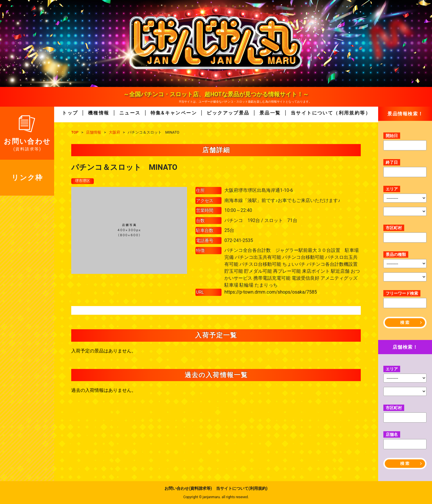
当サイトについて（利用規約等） (331, 113)
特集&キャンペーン (174, 113)
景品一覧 (270, 113)
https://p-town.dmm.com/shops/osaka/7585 (271, 292)
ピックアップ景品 (228, 113)
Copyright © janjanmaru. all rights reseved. (216, 497)
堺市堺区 (83, 181)
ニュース (130, 113)
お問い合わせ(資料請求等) (188, 488)
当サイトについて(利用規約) (242, 488)
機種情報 (99, 113)
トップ (70, 113)
